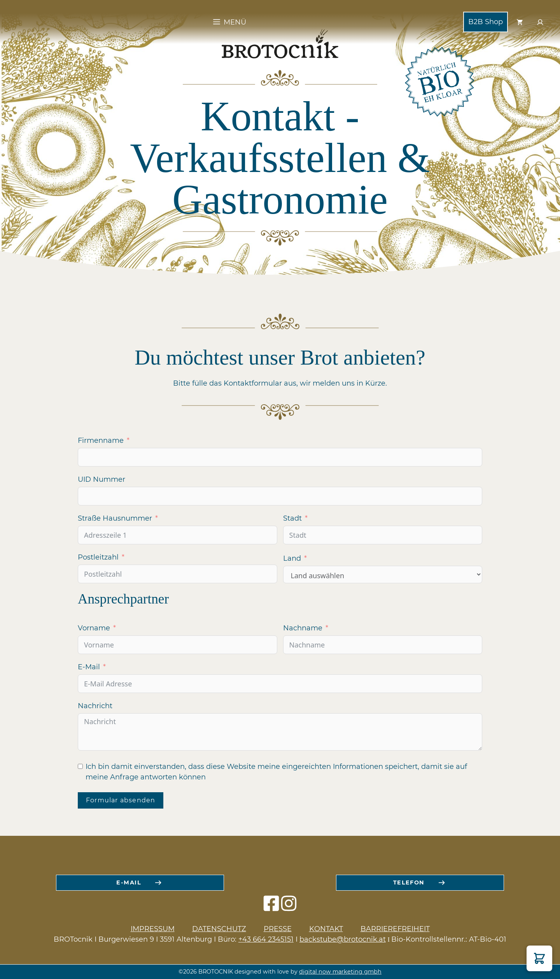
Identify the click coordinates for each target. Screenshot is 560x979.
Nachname (303, 628)
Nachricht (95, 706)
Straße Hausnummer (115, 518)
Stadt (292, 518)
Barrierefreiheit (395, 929)
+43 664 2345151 (266, 939)
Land (292, 558)
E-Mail (89, 667)
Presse (278, 929)
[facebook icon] (271, 907)
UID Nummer (101, 479)
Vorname (94, 628)
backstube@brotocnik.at (343, 939)
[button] (539, 958)
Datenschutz (219, 929)
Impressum (153, 929)
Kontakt (326, 929)
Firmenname (101, 440)
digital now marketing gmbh (340, 972)
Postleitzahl (98, 557)
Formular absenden (121, 800)
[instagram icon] (289, 907)
